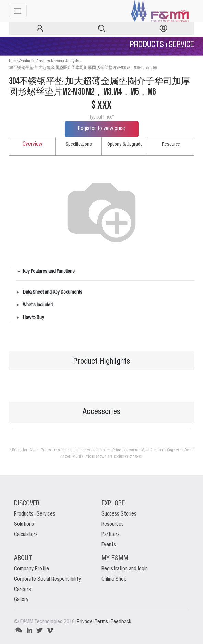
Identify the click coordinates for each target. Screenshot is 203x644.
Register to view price (101, 129)
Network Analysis (65, 61)
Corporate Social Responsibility (47, 579)
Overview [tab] (32, 144)
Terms (102, 622)
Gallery (21, 600)
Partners (111, 535)
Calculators (26, 535)
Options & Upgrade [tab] (125, 144)
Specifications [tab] (79, 144)
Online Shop (114, 579)
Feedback (121, 622)
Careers (22, 590)
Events (109, 545)
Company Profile (32, 569)
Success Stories (119, 514)
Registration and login (125, 569)
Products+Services (35, 61)
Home (14, 61)
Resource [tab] (171, 144)
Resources (113, 524)
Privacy (85, 622)
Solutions (24, 524)
